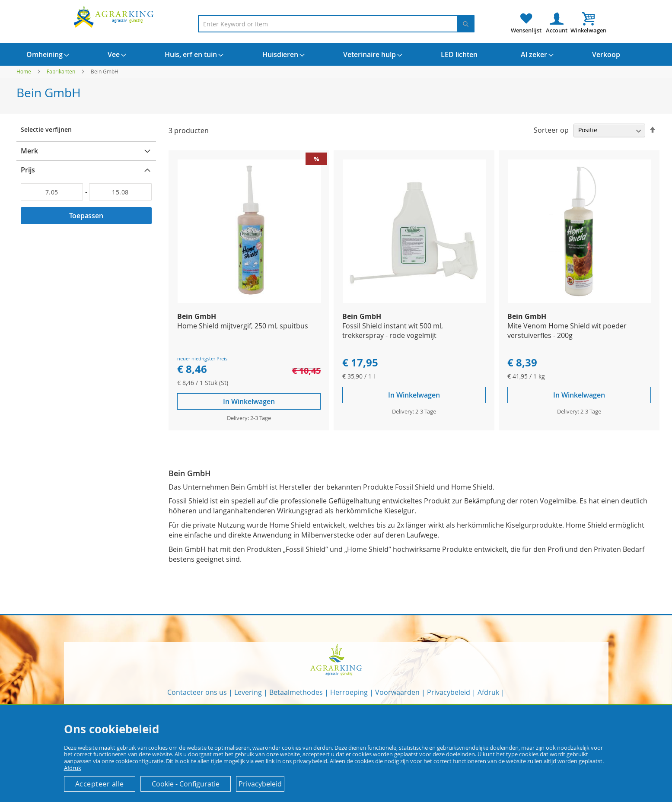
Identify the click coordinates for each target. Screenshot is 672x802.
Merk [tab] (29, 151)
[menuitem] (45, 54)
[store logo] (115, 17)
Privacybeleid (449, 692)
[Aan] (120, 192)
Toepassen (86, 216)
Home (24, 71)
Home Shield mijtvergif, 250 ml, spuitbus (243, 326)
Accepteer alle (100, 784)
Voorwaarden (397, 692)
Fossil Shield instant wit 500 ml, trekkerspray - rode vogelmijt (393, 331)
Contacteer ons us (197, 692)
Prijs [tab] (28, 170)
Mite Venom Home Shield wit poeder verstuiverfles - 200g (567, 331)
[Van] (52, 192)
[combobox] (336, 24)
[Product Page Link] (249, 301)
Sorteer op (551, 130)
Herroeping (349, 692)
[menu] (336, 54)
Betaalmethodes (296, 692)
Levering (248, 692)
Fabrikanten (62, 71)
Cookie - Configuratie (186, 784)
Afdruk (488, 692)
